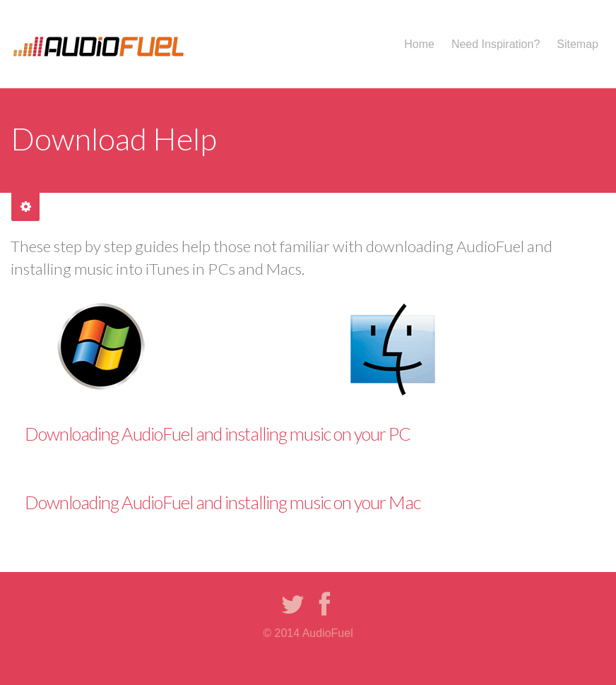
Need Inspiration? (496, 44)
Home (419, 44)
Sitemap (577, 44)
